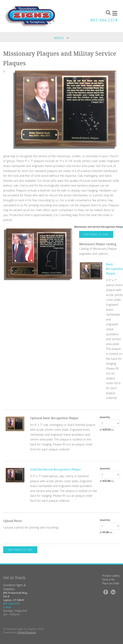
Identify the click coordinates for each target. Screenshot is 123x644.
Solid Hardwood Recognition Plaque (55, 469)
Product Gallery (111, 576)
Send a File (108, 580)
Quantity (105, 417)
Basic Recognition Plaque (115, 269)
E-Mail (7, 607)
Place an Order (111, 583)
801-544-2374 (104, 20)
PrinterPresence (27, 632)
